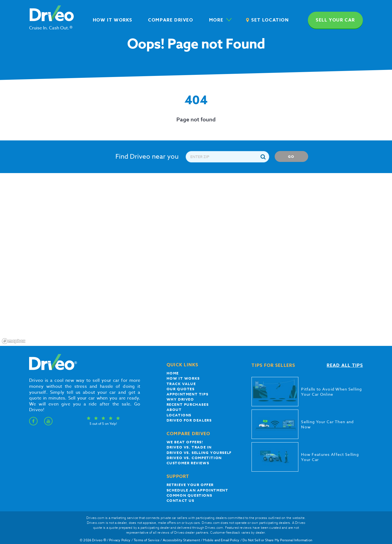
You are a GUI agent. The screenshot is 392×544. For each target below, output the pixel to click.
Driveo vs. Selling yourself (199, 453)
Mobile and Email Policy (221, 540)
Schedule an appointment (197, 490)
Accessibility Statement (181, 540)
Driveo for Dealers (189, 420)
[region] (196, 259)
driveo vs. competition (194, 458)
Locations (179, 415)
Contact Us (180, 500)
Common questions (189, 495)
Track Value (181, 384)
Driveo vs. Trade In (189, 447)
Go (291, 156)
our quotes (181, 389)
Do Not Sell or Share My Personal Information (277, 540)
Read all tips (345, 365)
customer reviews (188, 463)
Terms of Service (147, 540)
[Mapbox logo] (14, 341)
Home (173, 373)
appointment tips (188, 394)
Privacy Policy (120, 540)
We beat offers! (185, 442)
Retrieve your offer (190, 485)
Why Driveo (180, 399)
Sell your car (335, 20)
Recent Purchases (188, 404)
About (174, 410)
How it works (183, 378)
